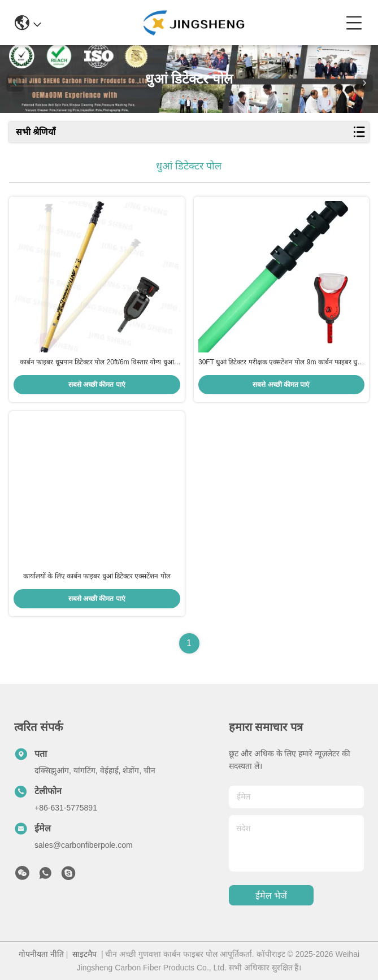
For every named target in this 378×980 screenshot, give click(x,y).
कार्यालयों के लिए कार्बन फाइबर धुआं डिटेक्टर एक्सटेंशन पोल (97, 576)
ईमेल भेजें (271, 896)
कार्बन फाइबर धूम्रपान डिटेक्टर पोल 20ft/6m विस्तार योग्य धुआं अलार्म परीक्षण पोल (97, 363)
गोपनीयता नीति (41, 954)
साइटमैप (84, 954)
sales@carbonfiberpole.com (84, 845)
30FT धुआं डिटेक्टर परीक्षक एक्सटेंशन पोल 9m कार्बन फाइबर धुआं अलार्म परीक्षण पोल (281, 363)
